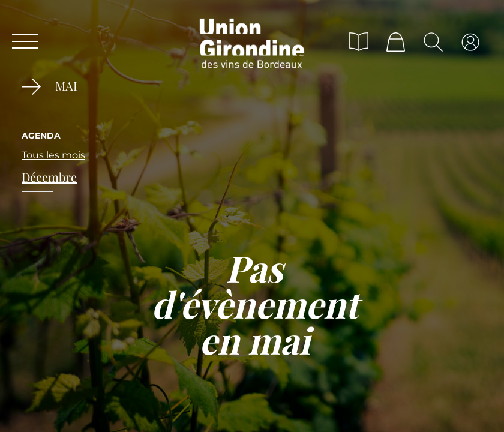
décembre (49, 177)
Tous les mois (53, 155)
